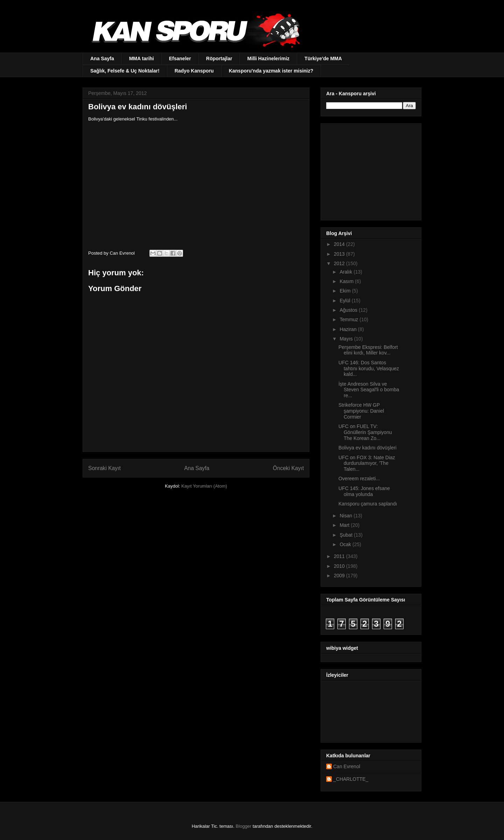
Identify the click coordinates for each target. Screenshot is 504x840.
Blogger (243, 826)
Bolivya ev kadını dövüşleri (367, 448)
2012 (340, 263)
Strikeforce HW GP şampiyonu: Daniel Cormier (361, 411)
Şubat (346, 535)
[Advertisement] (370, 170)
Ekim (346, 291)
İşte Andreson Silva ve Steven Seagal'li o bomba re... (369, 390)
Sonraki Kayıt (104, 468)
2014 (340, 244)
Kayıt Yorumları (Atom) (204, 486)
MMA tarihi (142, 58)
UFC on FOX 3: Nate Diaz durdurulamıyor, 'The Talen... (367, 463)
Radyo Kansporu (194, 71)
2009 (340, 576)
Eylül (345, 301)
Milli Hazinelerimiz (268, 58)
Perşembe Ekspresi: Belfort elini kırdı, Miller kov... (368, 350)
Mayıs (347, 339)
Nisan (346, 516)
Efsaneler (180, 58)
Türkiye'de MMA (323, 58)
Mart (345, 525)
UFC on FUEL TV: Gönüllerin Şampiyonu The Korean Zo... (365, 432)
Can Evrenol (347, 766)
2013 (340, 254)
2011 (340, 556)
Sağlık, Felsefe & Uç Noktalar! (125, 71)
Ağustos (349, 310)
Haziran (349, 329)
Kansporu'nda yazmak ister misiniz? (271, 71)
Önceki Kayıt (288, 468)
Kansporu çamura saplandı (368, 504)
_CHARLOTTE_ (351, 779)
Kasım (347, 281)
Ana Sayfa (102, 58)
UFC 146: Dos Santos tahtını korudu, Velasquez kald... (369, 369)
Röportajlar (219, 58)
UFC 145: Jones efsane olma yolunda (364, 491)
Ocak (346, 544)
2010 (340, 566)
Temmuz (349, 319)
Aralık (346, 272)
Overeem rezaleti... (359, 478)
